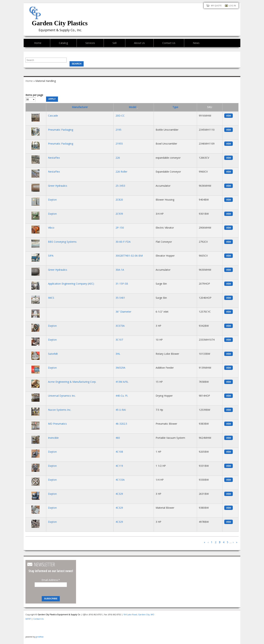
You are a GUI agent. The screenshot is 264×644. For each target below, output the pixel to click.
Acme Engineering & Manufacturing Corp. (72, 382)
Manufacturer (80, 107)
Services (90, 43)
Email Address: (51, 580)
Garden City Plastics (60, 23)
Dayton (52, 200)
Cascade (53, 116)
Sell (114, 43)
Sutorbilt (53, 354)
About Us (139, 43)
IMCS (51, 298)
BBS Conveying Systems (62, 242)
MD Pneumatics (57, 424)
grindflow (40, 637)
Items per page (34, 95)
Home (38, 43)
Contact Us (169, 43)
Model (134, 107)
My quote (216, 6)
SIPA (51, 256)
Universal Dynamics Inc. (62, 396)
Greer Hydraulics (58, 186)
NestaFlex (54, 158)
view (229, 116)
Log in (232, 6)
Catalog (63, 43)
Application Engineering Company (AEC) (71, 284)
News (196, 43)
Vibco (51, 228)
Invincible (53, 438)
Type (175, 107)
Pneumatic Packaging (61, 130)
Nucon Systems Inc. (60, 410)
